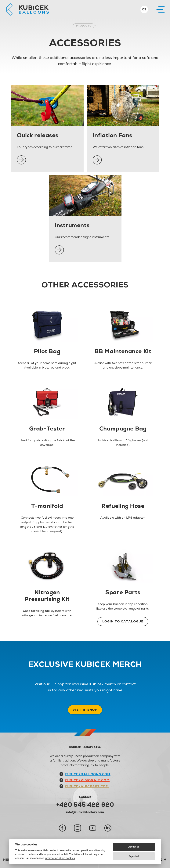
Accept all (134, 847)
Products (84, 26)
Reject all (134, 856)
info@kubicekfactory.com (85, 812)
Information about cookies (60, 858)
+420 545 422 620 (85, 805)
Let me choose (34, 858)
